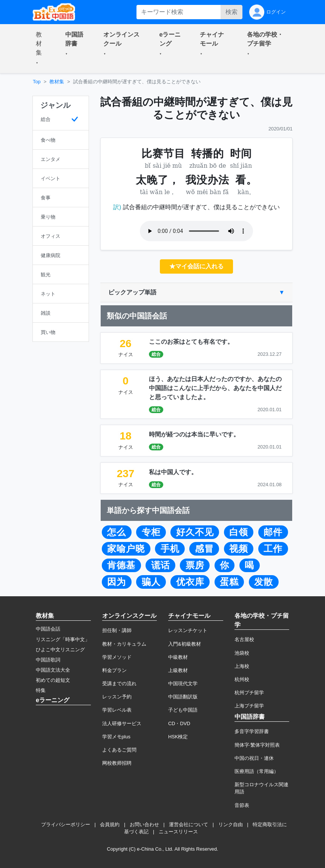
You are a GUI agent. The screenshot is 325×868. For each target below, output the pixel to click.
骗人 (151, 582)
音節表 (242, 805)
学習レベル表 (117, 710)
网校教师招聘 (117, 763)
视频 (239, 549)
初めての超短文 (53, 680)
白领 (239, 532)
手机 (170, 549)
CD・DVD (179, 723)
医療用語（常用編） (257, 771)
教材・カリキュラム (124, 644)
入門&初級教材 (185, 644)
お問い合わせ (144, 824)
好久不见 (195, 532)
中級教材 (178, 657)
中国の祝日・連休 (254, 758)
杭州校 (242, 679)
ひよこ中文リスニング (60, 650)
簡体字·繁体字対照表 (257, 745)
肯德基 (121, 565)
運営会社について (189, 824)
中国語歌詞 (48, 660)
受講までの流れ (119, 684)
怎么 (117, 532)
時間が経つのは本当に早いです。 (194, 434)
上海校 (242, 666)
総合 (156, 354)
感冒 (204, 549)
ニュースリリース (178, 832)
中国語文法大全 (53, 670)
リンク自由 (231, 824)
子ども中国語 (183, 710)
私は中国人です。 (173, 472)
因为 (117, 582)
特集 (41, 690)
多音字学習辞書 (252, 731)
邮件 (273, 532)
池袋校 (242, 653)
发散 (264, 582)
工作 (273, 549)
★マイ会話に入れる (196, 266)
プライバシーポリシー (66, 824)
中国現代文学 (183, 684)
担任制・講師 (117, 630)
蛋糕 (229, 582)
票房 (195, 565)
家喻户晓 (126, 549)
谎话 (161, 565)
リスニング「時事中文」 (63, 639)
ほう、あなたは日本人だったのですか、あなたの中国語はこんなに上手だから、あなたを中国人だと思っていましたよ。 (215, 388)
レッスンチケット (188, 630)
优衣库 (190, 582)
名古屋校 (244, 639)
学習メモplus (116, 737)
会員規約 (110, 824)
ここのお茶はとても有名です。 (191, 342)
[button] (41, 49)
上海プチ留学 (249, 706)
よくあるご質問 (119, 750)
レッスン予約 (117, 697)
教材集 (57, 82)
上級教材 (178, 670)
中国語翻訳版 (183, 697)
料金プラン (114, 670)
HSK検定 (178, 737)
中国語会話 (48, 629)
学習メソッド (117, 657)
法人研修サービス (122, 723)
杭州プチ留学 (249, 693)
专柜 (151, 532)
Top (37, 82)
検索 (231, 12)
